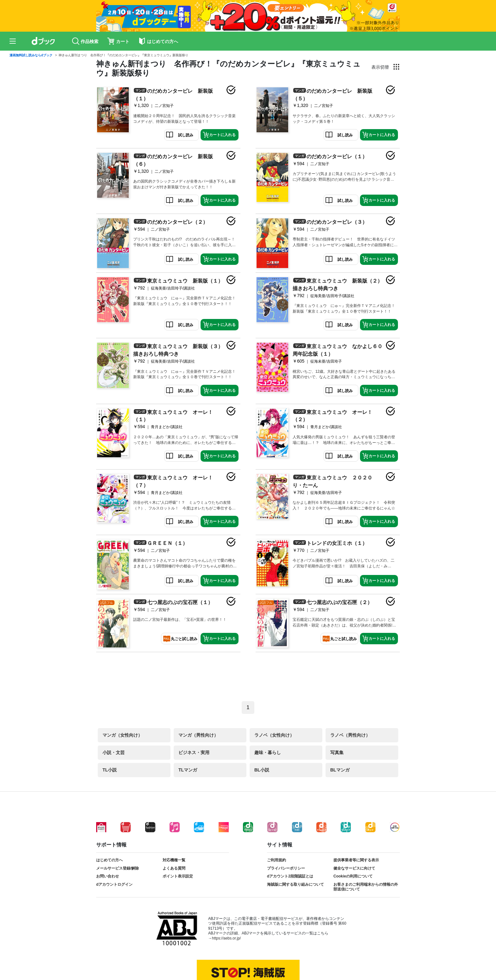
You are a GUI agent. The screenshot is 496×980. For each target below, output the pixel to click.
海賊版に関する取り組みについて (295, 884)
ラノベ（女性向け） (274, 735)
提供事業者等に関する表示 (356, 860)
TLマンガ (188, 770)
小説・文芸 (114, 752)
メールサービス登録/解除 (118, 868)
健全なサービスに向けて (354, 868)
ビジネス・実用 (194, 752)
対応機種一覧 (174, 860)
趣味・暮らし (268, 752)
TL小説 (110, 770)
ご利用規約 (276, 860)
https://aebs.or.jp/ (226, 938)
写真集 (337, 752)
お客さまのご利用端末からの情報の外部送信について (366, 887)
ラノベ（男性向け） (350, 735)
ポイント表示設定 (178, 876)
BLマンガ (340, 770)
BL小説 (262, 770)
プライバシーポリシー (286, 868)
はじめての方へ (109, 860)
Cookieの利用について (353, 876)
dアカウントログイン (114, 884)
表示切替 (380, 67)
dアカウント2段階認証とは (290, 876)
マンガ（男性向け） (198, 735)
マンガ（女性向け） (122, 735)
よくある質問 (174, 868)
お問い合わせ (108, 876)
